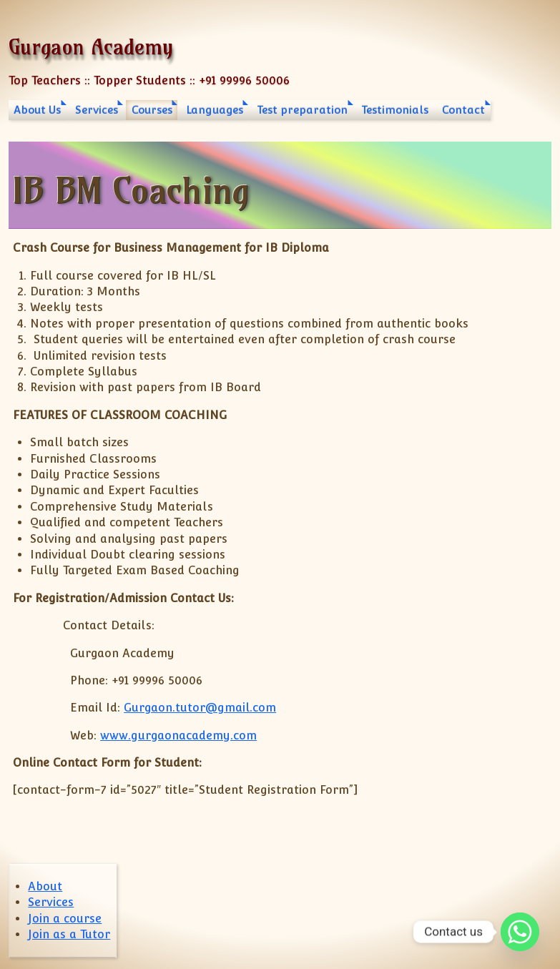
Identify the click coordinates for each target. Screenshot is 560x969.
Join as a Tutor (69, 934)
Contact (463, 110)
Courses (152, 110)
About (45, 886)
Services (97, 110)
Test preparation (302, 110)
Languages (215, 110)
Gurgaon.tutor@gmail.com (200, 708)
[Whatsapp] (520, 932)
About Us (37, 110)
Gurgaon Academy (91, 47)
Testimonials (395, 110)
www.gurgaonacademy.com (178, 736)
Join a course (65, 919)
